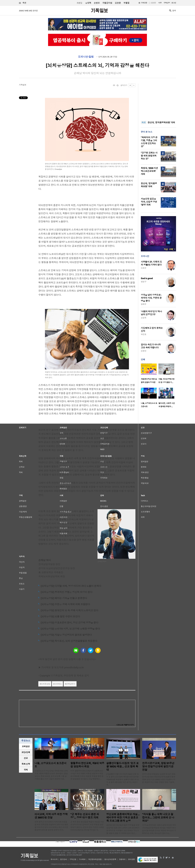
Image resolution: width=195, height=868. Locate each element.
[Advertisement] (158, 100)
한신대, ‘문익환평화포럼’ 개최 (161, 122)
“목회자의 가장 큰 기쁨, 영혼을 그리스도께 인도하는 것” (149, 142)
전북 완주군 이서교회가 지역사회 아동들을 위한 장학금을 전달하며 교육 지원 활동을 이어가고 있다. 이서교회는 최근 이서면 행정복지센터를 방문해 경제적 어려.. (51, 826)
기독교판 (144, 3)
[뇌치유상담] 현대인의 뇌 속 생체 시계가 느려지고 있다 (69, 610)
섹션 (23, 3)
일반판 (153, 3)
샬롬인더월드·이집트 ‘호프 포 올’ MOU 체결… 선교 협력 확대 (122, 766)
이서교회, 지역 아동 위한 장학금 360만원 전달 (51, 816)
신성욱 (144, 318)
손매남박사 (71, 684)
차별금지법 (107, 3)
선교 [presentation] (26, 758)
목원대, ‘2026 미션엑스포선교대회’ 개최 (149, 171)
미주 (160, 3)
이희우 (144, 268)
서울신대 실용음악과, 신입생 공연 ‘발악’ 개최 (149, 202)
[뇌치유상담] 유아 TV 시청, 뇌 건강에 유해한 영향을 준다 (70, 629)
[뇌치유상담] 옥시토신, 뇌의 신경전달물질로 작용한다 (69, 641)
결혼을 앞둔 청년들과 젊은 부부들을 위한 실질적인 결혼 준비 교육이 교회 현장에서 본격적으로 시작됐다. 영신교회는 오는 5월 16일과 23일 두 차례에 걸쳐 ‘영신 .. (123, 829)
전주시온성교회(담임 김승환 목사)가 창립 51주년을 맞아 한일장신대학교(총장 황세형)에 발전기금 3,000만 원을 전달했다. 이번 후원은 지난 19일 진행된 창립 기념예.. (159, 778)
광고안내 (64, 859)
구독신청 (167, 3)
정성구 (144, 282)
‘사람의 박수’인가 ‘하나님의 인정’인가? (151, 313)
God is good (147, 278)
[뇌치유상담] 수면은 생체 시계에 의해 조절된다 (65, 604)
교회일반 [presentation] (26, 746)
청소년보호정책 (110, 859)
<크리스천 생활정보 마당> (125, 725)
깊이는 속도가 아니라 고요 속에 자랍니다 (151, 346)
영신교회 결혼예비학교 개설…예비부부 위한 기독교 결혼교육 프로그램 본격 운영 (123, 818)
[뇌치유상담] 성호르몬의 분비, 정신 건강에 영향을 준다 (69, 623)
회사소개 (54, 859)
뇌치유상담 (45, 684)
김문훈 (118, 3)
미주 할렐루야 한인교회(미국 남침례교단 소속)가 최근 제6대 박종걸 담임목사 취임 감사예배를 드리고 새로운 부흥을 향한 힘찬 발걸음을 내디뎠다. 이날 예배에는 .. (87, 775)
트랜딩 (79, 3)
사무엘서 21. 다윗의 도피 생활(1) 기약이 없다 (151, 263)
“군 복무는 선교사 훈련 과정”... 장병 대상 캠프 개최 (85, 816)
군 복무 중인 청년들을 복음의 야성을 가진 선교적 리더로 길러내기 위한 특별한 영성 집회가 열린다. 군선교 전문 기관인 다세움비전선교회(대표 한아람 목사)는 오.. (87, 826)
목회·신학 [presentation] (26, 764)
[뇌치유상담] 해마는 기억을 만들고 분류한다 (64, 598)
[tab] (26, 746)
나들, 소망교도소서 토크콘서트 (50, 765)
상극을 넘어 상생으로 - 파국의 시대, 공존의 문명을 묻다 (151, 298)
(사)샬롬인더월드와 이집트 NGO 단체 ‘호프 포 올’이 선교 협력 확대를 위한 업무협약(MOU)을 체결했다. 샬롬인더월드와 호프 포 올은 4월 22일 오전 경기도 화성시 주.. (123, 779)
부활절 (126, 3)
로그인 (174, 3)
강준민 (144, 351)
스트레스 (58, 684)
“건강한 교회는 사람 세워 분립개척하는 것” (149, 156)
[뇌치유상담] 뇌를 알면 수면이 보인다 (60, 616)
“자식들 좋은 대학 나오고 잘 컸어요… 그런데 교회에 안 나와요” (158, 818)
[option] (150, 374)
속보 (144, 122)
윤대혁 (88, 3)
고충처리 (122, 859)
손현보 (97, 3)
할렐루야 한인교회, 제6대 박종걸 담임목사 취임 (87, 765)
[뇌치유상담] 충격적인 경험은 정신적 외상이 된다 (66, 592)
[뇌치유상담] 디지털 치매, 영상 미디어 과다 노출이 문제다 (71, 586)
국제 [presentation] (26, 770)
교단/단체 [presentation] (26, 752)
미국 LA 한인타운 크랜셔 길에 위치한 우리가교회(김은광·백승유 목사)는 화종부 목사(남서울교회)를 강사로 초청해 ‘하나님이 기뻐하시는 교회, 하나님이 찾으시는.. (159, 829)
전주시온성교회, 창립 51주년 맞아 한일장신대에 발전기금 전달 (158, 766)
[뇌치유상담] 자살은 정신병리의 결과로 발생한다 (66, 635)
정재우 (144, 304)
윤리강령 (131, 859)
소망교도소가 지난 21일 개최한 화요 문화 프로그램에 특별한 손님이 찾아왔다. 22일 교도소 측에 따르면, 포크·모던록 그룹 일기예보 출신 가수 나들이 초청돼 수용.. (51, 775)
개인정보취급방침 (95, 859)
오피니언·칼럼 (86, 57)
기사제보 (82, 859)
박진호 (144, 334)
